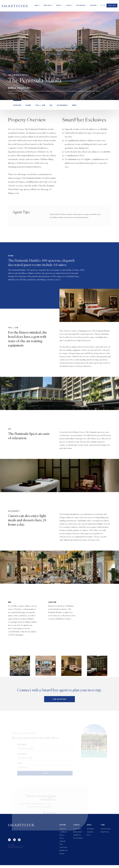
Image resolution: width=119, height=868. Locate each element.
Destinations (81, 6)
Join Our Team (106, 830)
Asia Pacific (63, 850)
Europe (62, 856)
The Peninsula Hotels (18, 75)
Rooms (27, 106)
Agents (59, 6)
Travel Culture (78, 840)
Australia (63, 843)
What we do (48, 6)
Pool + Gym (39, 106)
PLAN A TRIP (112, 6)
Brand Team (105, 833)
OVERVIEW (17, 106)
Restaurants (60, 106)
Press (89, 836)
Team (103, 826)
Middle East (63, 853)
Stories (69, 6)
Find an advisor (59, 700)
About (37, 6)
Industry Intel (78, 833)
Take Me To (77, 836)
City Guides (77, 830)
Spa (49, 106)
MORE (71, 106)
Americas (63, 830)
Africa (62, 840)
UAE (61, 846)
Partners (93, 6)
